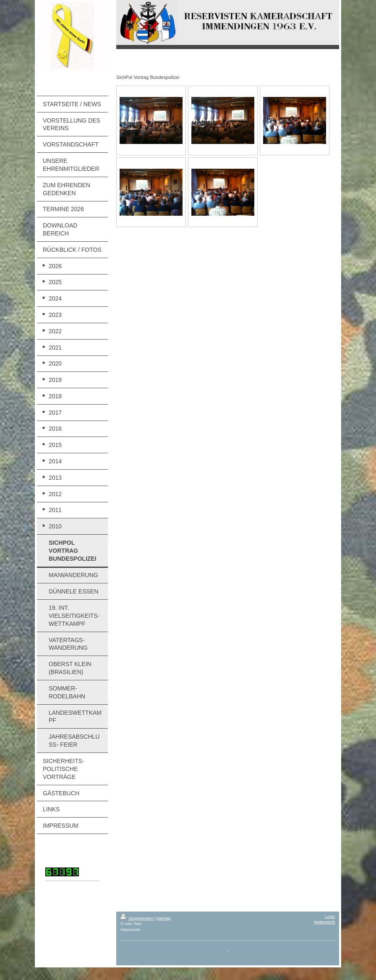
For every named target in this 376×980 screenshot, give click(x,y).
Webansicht (324, 922)
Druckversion (137, 918)
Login (330, 916)
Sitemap (163, 918)
